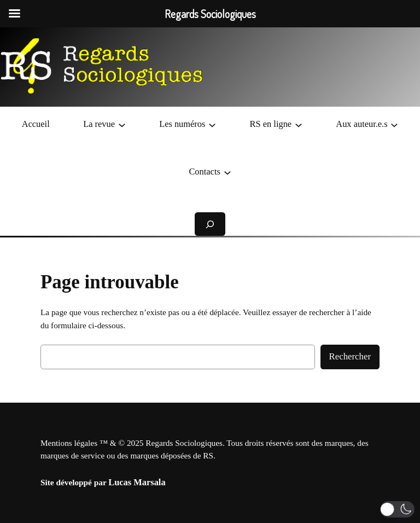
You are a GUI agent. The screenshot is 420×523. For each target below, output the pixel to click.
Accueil (36, 124)
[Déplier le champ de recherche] (210, 224)
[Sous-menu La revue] (122, 124)
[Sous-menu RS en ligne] (299, 124)
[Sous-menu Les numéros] (212, 124)
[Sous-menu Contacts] (227, 172)
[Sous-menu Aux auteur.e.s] (394, 124)
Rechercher (350, 356)
